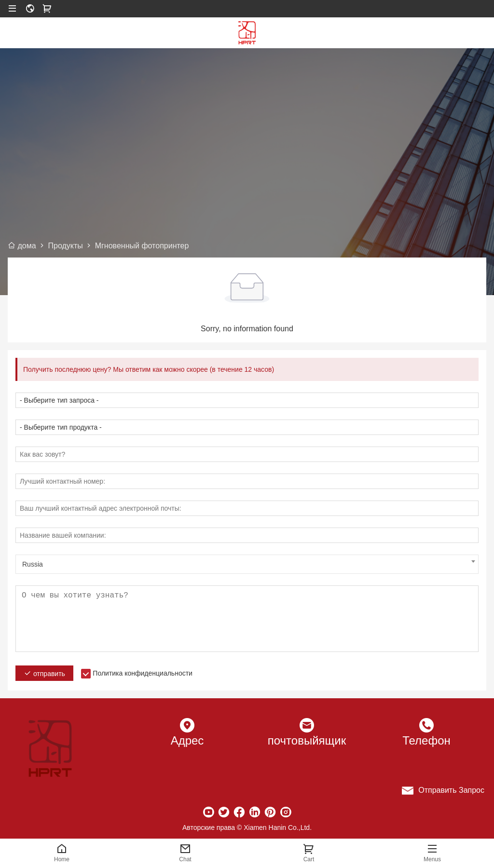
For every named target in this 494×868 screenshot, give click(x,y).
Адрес (187, 740)
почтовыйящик (307, 740)
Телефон (426, 740)
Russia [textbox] (33, 564)
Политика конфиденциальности (143, 673)
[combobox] (247, 564)
